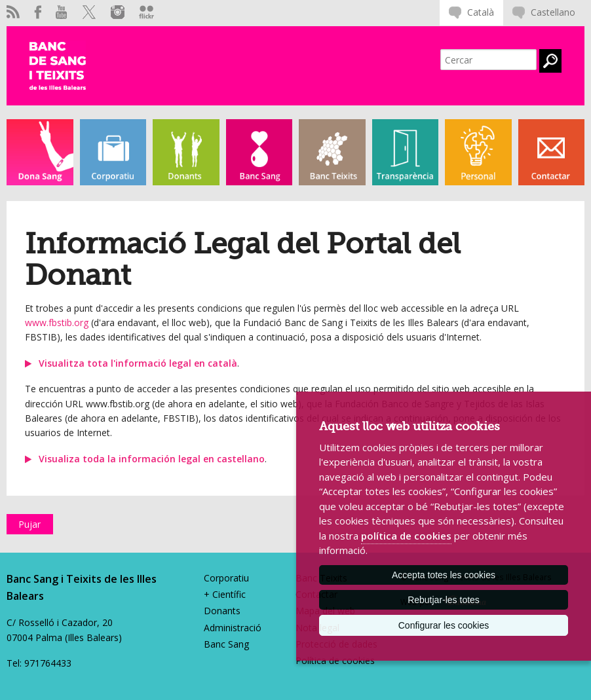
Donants (222, 611)
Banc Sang (226, 644)
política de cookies (406, 536)
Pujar (29, 524)
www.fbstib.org (57, 322)
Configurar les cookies (444, 625)
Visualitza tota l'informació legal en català (138, 363)
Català (481, 12)
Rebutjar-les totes (444, 600)
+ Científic (225, 594)
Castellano (553, 12)
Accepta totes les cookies (444, 575)
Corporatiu (226, 578)
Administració (233, 628)
